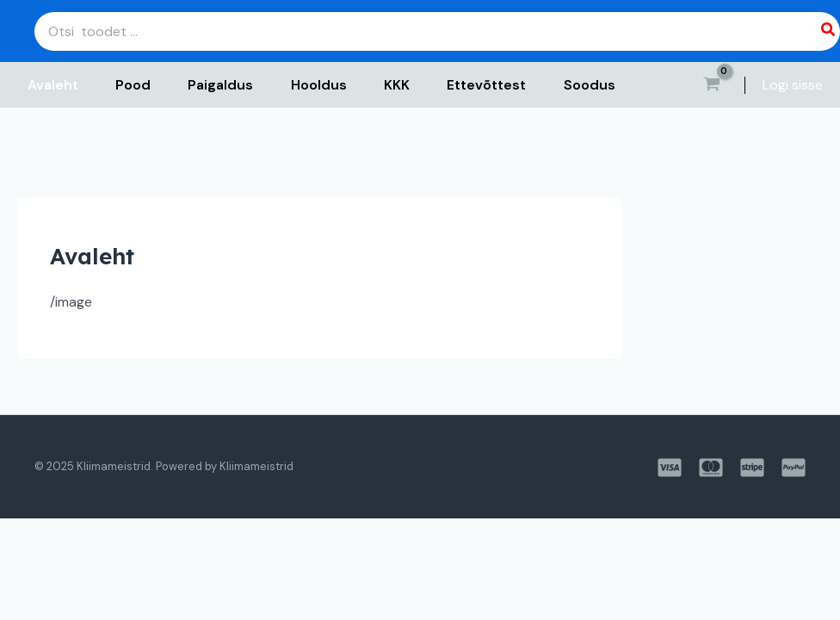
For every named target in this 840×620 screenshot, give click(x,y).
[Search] (829, 31)
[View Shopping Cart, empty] (711, 86)
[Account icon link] (793, 85)
